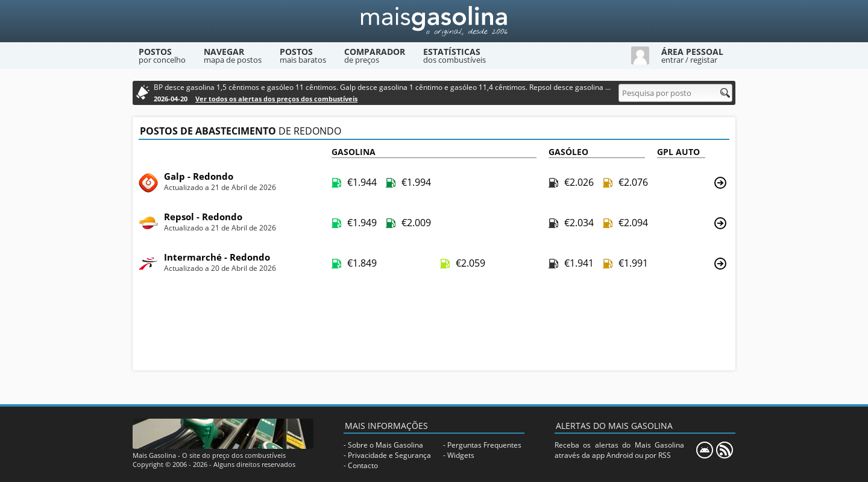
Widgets (461, 455)
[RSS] (725, 450)
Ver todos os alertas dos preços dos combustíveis (276, 99)
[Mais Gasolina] (434, 21)
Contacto (363, 465)
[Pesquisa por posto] (675, 93)
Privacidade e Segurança (389, 455)
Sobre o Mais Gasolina (385, 445)
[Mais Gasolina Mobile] (705, 450)
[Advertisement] (434, 326)
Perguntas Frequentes (484, 445)
